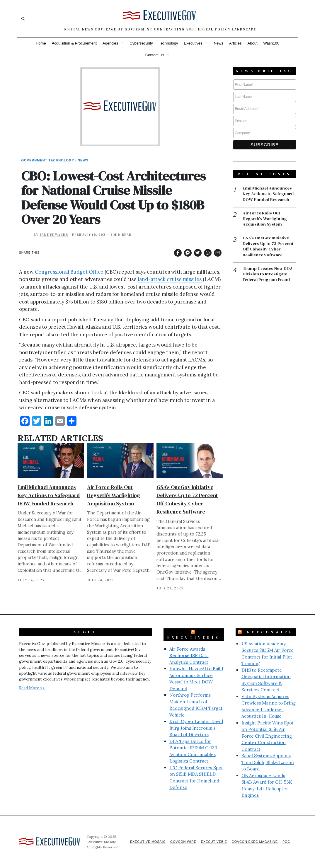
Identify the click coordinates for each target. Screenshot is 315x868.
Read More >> (32, 688)
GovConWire (270, 632)
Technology (168, 43)
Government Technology (48, 160)
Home (41, 43)
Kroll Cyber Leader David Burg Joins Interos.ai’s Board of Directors (196, 728)
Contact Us (155, 55)
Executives (193, 43)
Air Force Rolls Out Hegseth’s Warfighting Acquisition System (114, 495)
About (253, 43)
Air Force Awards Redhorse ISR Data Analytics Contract (189, 656)
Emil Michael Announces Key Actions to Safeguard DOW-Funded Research (49, 495)
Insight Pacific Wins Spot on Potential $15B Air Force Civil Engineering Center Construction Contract (268, 736)
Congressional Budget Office (69, 272)
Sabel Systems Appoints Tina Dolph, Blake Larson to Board (268, 762)
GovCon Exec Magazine (254, 842)
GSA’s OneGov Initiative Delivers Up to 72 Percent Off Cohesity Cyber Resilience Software (269, 247)
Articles (235, 43)
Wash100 (271, 43)
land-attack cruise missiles (170, 279)
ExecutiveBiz (194, 637)
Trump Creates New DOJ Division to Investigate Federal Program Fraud (268, 275)
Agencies (110, 43)
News (218, 43)
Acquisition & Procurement (74, 43)
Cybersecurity (141, 43)
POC (286, 842)
